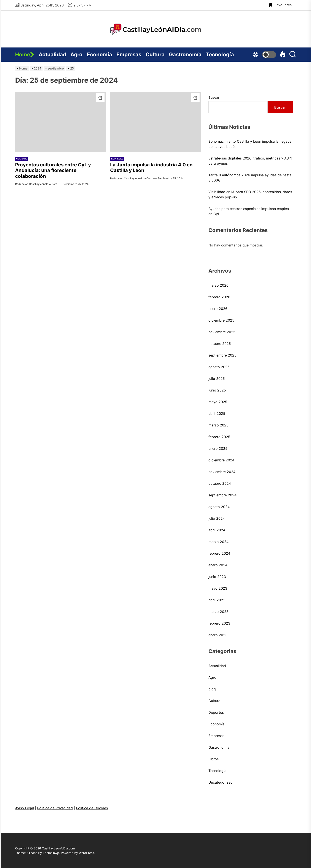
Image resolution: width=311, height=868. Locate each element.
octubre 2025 (220, 344)
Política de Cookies (92, 808)
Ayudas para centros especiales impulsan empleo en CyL (249, 211)
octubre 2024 (220, 483)
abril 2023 (217, 600)
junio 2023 (217, 577)
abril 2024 (217, 530)
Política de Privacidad (55, 808)
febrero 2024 (219, 553)
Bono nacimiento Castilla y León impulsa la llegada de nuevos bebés (250, 144)
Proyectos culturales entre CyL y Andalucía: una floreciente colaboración (53, 170)
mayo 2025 (218, 402)
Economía (99, 54)
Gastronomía (185, 54)
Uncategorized (221, 782)
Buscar (214, 97)
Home (25, 54)
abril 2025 (217, 413)
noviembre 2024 (222, 472)
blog (212, 689)
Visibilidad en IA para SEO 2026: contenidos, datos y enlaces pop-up (250, 194)
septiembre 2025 (222, 355)
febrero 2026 (219, 297)
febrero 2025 (219, 437)
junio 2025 (217, 390)
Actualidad (52, 54)
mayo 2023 (218, 588)
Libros (213, 759)
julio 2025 (217, 379)
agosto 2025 (219, 367)
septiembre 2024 (222, 495)
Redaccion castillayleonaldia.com (36, 184)
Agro (76, 54)
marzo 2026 (218, 285)
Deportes (216, 712)
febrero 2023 (219, 623)
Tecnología (220, 54)
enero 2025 (218, 448)
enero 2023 (218, 635)
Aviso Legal (25, 808)
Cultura (155, 54)
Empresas (129, 54)
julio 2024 (217, 518)
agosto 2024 (219, 507)
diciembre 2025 (221, 320)
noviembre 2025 (222, 332)
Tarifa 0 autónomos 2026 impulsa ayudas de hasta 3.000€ (250, 178)
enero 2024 (218, 565)
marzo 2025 (218, 425)
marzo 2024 (218, 542)
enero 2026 (218, 309)
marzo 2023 (218, 612)
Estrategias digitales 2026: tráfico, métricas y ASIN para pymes (250, 161)
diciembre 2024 (221, 460)
